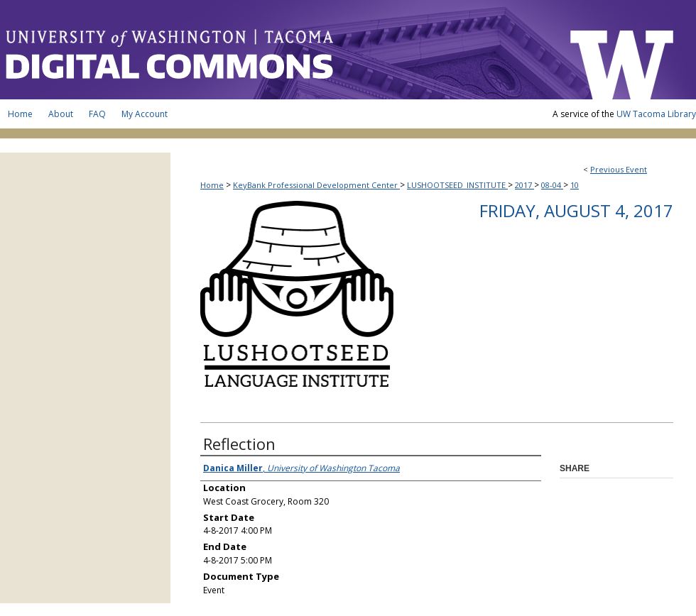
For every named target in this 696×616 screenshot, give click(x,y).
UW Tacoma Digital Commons (277, 50)
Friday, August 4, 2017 (576, 210)
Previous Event (619, 169)
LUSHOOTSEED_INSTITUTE (457, 185)
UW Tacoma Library (656, 114)
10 (575, 185)
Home (212, 185)
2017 (524, 185)
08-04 (552, 185)
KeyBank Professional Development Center (316, 185)
